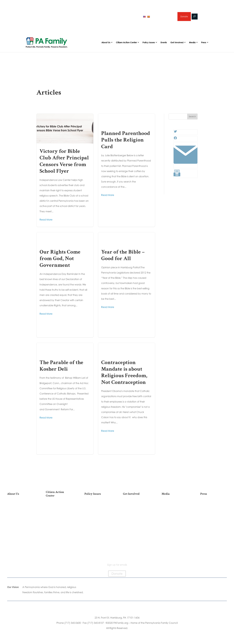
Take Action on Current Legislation (59, 516)
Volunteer (136, 516)
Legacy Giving (136, 525)
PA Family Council (20, 516)
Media (192, 44)
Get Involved (177, 44)
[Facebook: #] (175, 140)
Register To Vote (59, 534)
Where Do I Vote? (59, 544)
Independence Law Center (20, 527)
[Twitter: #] (175, 133)
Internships (136, 511)
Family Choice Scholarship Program (20, 547)
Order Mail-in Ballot (59, 539)
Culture (98, 521)
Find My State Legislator (59, 522)
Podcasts (175, 511)
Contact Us (20, 553)
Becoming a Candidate (59, 548)
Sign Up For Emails (59, 553)
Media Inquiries (214, 511)
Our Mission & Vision (20, 507)
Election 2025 (175, 525)
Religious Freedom (98, 511)
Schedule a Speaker (136, 547)
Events (164, 44)
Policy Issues (149, 44)
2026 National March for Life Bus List (59, 508)
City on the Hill (20, 533)
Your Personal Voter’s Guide (59, 528)
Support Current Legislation (136, 536)
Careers (136, 521)
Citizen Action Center (126, 44)
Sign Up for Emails (136, 530)
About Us (106, 44)
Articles (175, 507)
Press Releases (214, 507)
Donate (184, 17)
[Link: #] (185, 167)
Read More (46, 221)
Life (98, 507)
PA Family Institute (20, 521)
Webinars (175, 521)
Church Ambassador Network (20, 539)
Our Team (20, 511)
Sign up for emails (163, 17)
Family (98, 516)
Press (204, 44)
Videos (175, 516)
